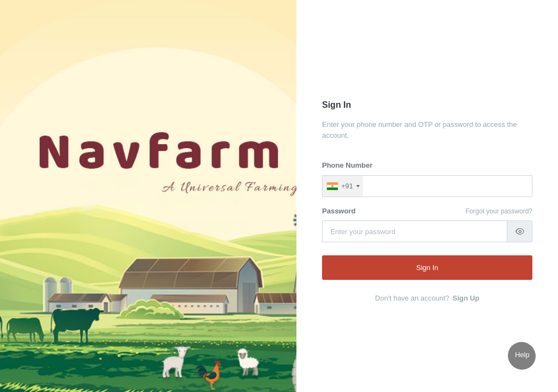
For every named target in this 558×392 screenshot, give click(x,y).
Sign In (427, 268)
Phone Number (347, 165)
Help (522, 355)
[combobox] (343, 186)
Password (339, 211)
